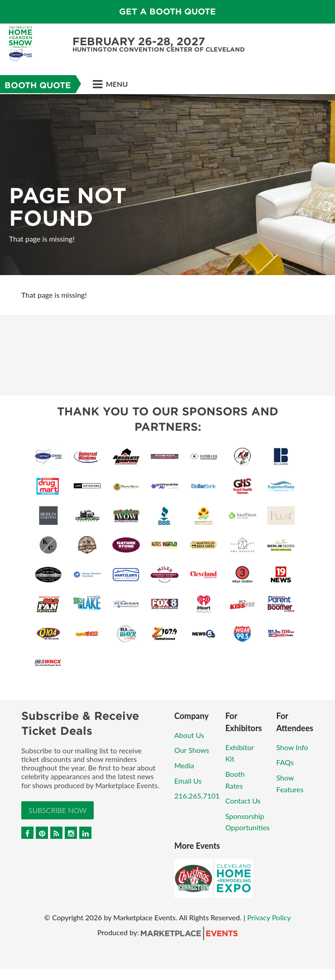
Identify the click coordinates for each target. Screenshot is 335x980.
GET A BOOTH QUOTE (167, 12)
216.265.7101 (197, 796)
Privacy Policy (269, 917)
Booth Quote (38, 85)
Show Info (292, 747)
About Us (189, 735)
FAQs (285, 762)
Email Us (188, 781)
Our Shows (192, 750)
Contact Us (243, 801)
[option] (167, 185)
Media (184, 765)
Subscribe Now (57, 810)
